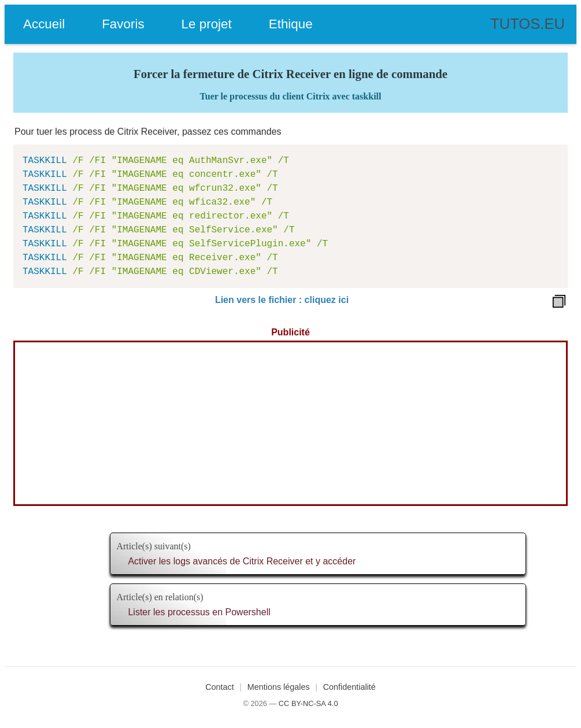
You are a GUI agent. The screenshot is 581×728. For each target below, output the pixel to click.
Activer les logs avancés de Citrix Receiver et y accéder (242, 561)
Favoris (123, 24)
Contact (220, 687)
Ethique (291, 24)
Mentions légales (279, 687)
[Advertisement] (290, 423)
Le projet (207, 24)
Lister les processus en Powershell (199, 612)
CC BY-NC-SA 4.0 (308, 703)
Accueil (44, 24)
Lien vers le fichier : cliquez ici (282, 300)
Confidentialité (349, 687)
